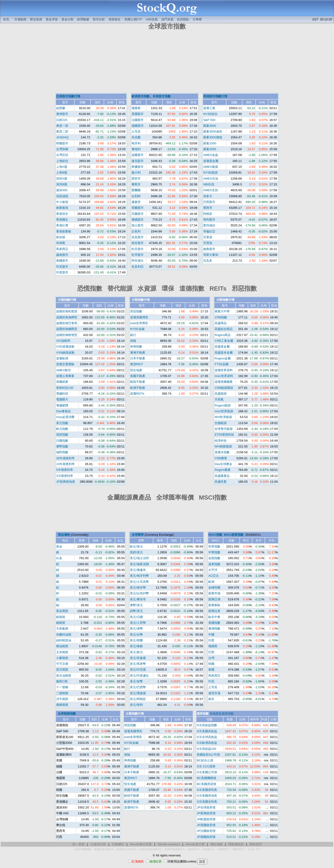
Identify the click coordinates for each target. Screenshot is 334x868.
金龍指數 (214, 558)
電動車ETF (239, 849)
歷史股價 (36, 19)
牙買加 (208, 243)
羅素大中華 (222, 311)
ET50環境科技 (224, 435)
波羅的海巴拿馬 (67, 323)
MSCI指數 (215, 535)
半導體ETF (223, 849)
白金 (59, 558)
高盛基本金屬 (224, 353)
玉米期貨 (62, 652)
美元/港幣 (136, 629)
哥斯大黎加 (211, 255)
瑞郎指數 (62, 452)
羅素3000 (210, 126)
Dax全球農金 (223, 464)
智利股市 (209, 220)
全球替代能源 (224, 429)
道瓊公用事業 (65, 376)
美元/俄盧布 (138, 570)
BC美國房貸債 (206, 784)
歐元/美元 (136, 546)
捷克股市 (138, 161)
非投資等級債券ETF (151, 849)
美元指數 (62, 423)
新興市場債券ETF (175, 849)
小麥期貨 (62, 658)
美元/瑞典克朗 (139, 564)
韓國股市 (62, 143)
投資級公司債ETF (127, 849)
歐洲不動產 (138, 388)
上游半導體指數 (82, 849)
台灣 (211, 658)
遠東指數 (214, 564)
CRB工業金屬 (224, 341)
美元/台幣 (136, 635)
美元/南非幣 (138, 588)
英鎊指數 (62, 435)
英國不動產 (138, 376)
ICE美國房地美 (207, 796)
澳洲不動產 (138, 353)
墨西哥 (208, 208)
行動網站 (118, 844)
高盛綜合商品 (224, 329)
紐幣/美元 (136, 611)
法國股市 (138, 120)
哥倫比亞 (209, 231)
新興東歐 (214, 605)
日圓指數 (62, 441)
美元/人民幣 (138, 623)
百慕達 (208, 237)
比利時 (136, 196)
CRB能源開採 (224, 388)
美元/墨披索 (138, 693)
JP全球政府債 (206, 807)
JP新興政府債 (206, 813)
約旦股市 (138, 249)
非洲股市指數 (162, 96)
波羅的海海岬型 (67, 317)
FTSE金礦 (222, 364)
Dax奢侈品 (63, 411)
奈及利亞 (138, 267)
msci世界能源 (224, 411)
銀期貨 (61, 617)
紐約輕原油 (64, 640)
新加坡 (61, 237)
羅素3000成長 (213, 131)
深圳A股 (62, 179)
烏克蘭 (136, 137)
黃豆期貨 (62, 670)
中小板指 (62, 202)
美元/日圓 (136, 617)
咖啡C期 (62, 681)
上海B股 (62, 173)
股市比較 (99, 19)
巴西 (211, 652)
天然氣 (219, 399)
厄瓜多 (208, 261)
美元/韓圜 (136, 640)
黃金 (59, 546)
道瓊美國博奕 (139, 317)
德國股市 (138, 126)
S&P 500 (209, 120)
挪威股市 (138, 220)
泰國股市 (62, 261)
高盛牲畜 (221, 482)
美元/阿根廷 (138, 699)
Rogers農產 (223, 470)
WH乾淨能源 (223, 417)
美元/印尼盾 (138, 670)
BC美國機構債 (206, 778)
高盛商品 (221, 323)
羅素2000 (210, 149)
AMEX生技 (211, 190)
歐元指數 (62, 429)
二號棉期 (62, 693)
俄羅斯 (136, 108)
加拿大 (208, 196)
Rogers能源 (223, 405)
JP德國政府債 (206, 837)
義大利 (136, 173)
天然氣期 (62, 629)
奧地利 (136, 149)
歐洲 (211, 582)
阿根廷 (208, 214)
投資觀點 (183, 19)
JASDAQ (62, 137)
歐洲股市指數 (141, 96)
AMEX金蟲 (211, 155)
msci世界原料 (224, 376)
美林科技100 (65, 388)
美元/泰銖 (136, 646)
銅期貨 (61, 623)
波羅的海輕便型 (67, 335)
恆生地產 (136, 370)
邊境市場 (214, 693)
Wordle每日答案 (141, 844)
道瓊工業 (209, 108)
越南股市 (62, 255)
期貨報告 (115, 19)
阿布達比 (138, 261)
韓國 (211, 664)
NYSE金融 (137, 329)
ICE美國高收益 (207, 731)
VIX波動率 (63, 341)
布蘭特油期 (64, 635)
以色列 (136, 231)
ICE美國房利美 (207, 790)
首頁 (6, 19)
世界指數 (214, 546)
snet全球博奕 (139, 323)
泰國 (211, 670)
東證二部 (62, 131)
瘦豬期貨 (62, 705)
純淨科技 (221, 441)
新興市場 (214, 593)
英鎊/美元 (136, 552)
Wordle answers (169, 844)
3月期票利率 (64, 476)
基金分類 (67, 19)
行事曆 (197, 19)
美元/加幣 (136, 681)
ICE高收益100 (206, 749)
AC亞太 (214, 576)
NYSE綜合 (210, 114)
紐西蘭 (61, 108)
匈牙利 (136, 143)
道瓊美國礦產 (224, 382)
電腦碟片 (62, 399)
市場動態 (20, 19)
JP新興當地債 (66, 482)
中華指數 (214, 552)
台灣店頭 (62, 155)
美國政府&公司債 (208, 755)
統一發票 (78, 844)
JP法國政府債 (206, 831)
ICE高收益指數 (207, 725)
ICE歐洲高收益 (207, 743)
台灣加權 (62, 149)
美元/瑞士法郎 (139, 558)
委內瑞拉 (209, 225)
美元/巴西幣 (138, 687)
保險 (133, 341)
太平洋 (213, 570)
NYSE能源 (210, 173)
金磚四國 (214, 588)
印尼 (211, 681)
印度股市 (62, 272)
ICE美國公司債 (207, 772)
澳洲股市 (62, 114)
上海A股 (62, 167)
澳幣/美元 (136, 605)
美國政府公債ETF (104, 849)
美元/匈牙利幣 (139, 576)
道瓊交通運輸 (65, 364)
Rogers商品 (223, 335)
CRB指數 (221, 317)
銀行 (133, 335)
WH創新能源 (223, 446)
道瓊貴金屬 (211, 161)
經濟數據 (83, 19)
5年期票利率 (64, 470)
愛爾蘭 (136, 190)
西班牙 (136, 179)
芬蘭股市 (138, 214)
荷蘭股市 (138, 208)
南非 (211, 699)
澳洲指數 (214, 629)
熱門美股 (167, 19)
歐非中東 (214, 617)
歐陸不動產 (138, 382)
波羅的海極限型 (67, 329)
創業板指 (62, 208)
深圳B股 (62, 184)
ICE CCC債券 (206, 766)
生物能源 (221, 423)
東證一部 (62, 126)
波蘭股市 (138, 155)
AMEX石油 (211, 179)
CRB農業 (221, 458)
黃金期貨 (62, 611)
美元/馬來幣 (138, 664)
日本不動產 (138, 358)
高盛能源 (221, 394)
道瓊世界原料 (224, 370)
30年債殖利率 (65, 458)
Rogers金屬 (223, 358)
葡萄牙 (136, 184)
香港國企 (62, 220)
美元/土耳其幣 (139, 582)
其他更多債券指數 (222, 714)
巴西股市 (209, 202)
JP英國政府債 (206, 825)
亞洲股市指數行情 (68, 96)
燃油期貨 (62, 646)
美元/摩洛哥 (138, 599)
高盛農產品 (222, 476)
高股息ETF (208, 849)
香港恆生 (62, 214)
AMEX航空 (64, 370)
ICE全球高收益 (207, 737)
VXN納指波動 (65, 353)
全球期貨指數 (67, 714)
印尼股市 (62, 267)
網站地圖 (216, 844)
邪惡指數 (136, 311)
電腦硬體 (62, 405)
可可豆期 (62, 664)
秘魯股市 (209, 249)
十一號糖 (62, 687)
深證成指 (62, 196)
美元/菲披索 (138, 658)
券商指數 (136, 347)
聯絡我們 (256, 844)
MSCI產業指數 (234, 535)
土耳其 (136, 131)
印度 (211, 640)
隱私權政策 (236, 844)
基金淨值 (52, 19)
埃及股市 (138, 237)
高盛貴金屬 (222, 347)
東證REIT (137, 364)
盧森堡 (136, 202)
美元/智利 (136, 705)
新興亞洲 (214, 599)
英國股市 (138, 114)
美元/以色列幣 (139, 593)
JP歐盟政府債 (206, 819)
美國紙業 (62, 382)
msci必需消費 (65, 417)
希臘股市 (138, 167)
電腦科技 (62, 394)
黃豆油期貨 (64, 676)
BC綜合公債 (205, 760)
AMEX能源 (211, 167)
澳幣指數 (62, 446)
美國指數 (214, 623)
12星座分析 (98, 844)
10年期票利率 (65, 464)
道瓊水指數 (222, 452)
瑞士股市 (138, 225)
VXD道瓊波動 (65, 347)
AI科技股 (152, 19)
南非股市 (138, 243)
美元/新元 (136, 652)
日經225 (62, 120)
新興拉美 (214, 611)
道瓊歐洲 (62, 358)
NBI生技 (209, 184)
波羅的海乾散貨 (67, 311)
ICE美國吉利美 (207, 802)
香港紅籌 (62, 225)
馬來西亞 (62, 249)
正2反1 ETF (254, 849)
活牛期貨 (62, 699)
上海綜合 (62, 161)
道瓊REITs (137, 394)
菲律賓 (61, 243)
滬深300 (62, 190)
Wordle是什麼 (195, 844)
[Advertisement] (167, 62)
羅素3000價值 (213, 137)
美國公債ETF (133, 19)
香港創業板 (64, 231)
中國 (211, 635)
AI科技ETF (193, 849)
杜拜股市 (138, 255)
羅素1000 (210, 143)
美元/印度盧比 (139, 676)
